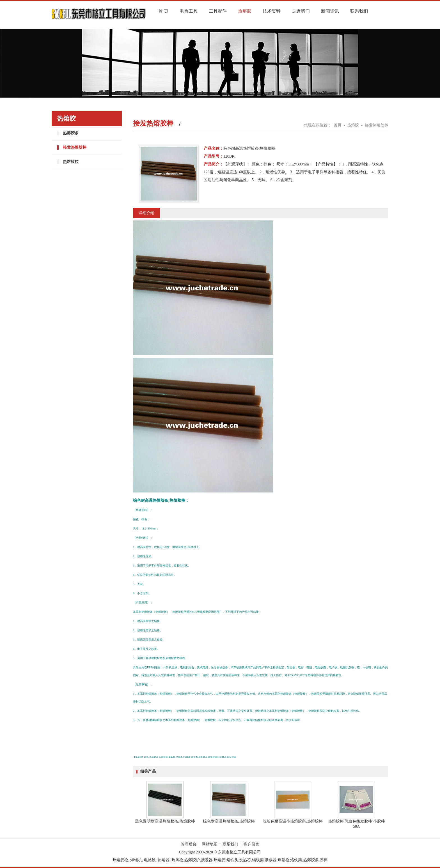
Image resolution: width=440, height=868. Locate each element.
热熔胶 (245, 11)
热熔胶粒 (71, 162)
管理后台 (189, 844)
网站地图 (210, 844)
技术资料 (272, 11)
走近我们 (301, 11)
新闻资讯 (330, 11)
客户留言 (251, 844)
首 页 (163, 11)
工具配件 (218, 11)
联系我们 (359, 11)
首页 (338, 125)
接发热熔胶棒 (75, 147)
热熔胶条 (71, 133)
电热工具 (189, 11)
